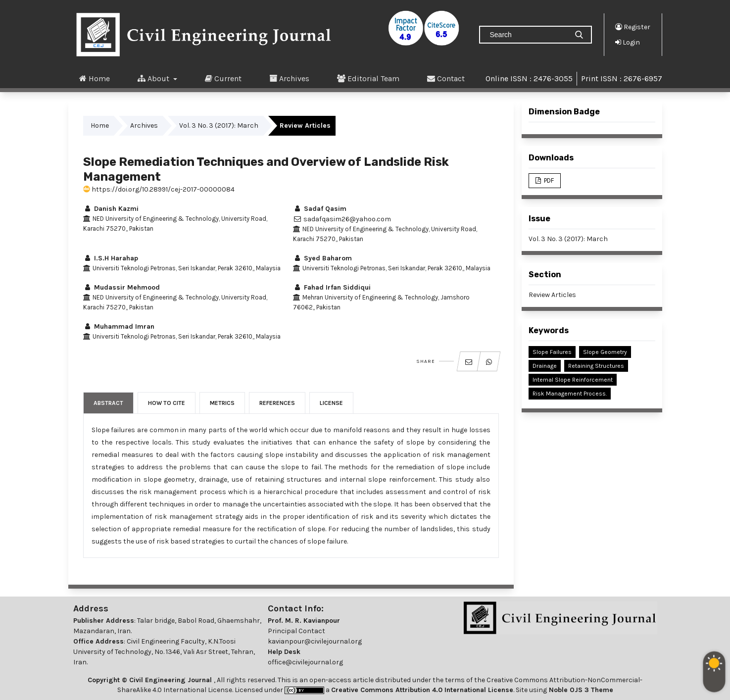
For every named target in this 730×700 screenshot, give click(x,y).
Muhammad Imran (119, 326)
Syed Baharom (322, 258)
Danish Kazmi (111, 209)
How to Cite (167, 403)
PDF (548, 180)
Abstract (108, 403)
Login (628, 42)
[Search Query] (528, 35)
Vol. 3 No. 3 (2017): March (219, 125)
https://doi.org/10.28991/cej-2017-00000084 (159, 189)
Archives (289, 78)
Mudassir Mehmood (122, 287)
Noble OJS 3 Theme (580, 690)
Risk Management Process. (570, 394)
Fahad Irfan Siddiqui (332, 287)
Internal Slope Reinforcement (573, 380)
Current (223, 78)
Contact (446, 78)
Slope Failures (552, 352)
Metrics (222, 403)
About (154, 78)
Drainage (545, 366)
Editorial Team (368, 78)
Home (95, 78)
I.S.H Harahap (111, 258)
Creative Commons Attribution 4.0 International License (422, 690)
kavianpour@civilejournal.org (315, 641)
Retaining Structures (596, 366)
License (331, 403)
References (277, 403)
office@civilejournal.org (305, 662)
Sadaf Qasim (320, 209)
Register (633, 27)
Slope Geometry (605, 352)
